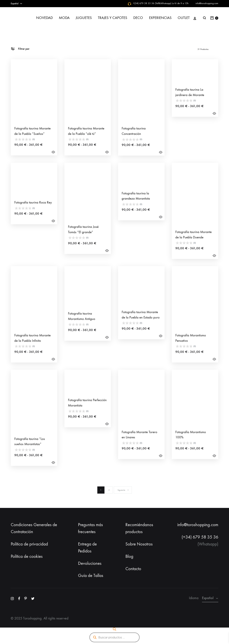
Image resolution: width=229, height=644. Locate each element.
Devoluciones (90, 563)
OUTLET (184, 18)
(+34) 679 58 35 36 (200, 537)
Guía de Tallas (91, 576)
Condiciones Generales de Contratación (34, 528)
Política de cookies (27, 556)
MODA (64, 18)
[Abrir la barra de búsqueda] (114, 629)
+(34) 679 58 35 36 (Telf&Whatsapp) (152, 3)
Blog (129, 556)
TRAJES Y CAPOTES (113, 18)
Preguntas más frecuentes (90, 528)
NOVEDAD (44, 18)
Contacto (133, 569)
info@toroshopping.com (207, 3)
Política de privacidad (29, 544)
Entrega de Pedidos (87, 548)
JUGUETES (84, 18)
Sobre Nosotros (139, 544)
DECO (138, 18)
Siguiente (123, 490)
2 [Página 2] (109, 490)
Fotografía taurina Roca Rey (33, 208)
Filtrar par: (20, 49)
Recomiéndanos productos (139, 528)
